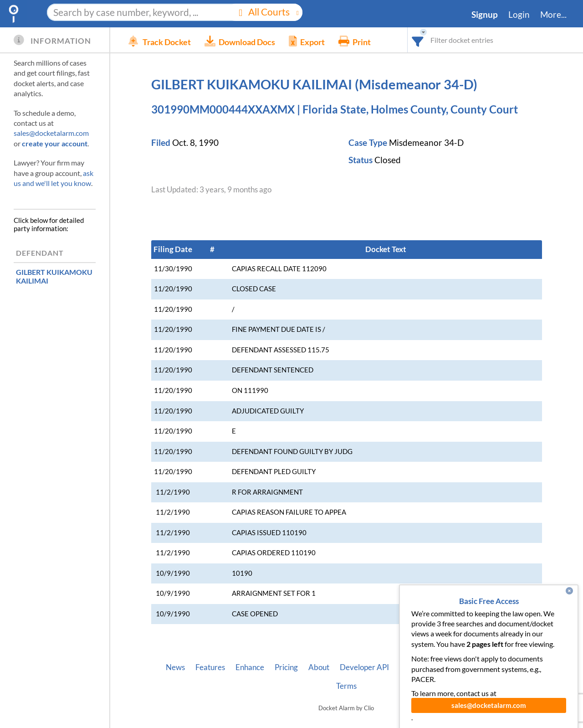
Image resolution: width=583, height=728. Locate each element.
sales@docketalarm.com (51, 133)
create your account (55, 143)
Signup (485, 15)
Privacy (514, 667)
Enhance (250, 667)
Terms (346, 686)
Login (519, 15)
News (175, 667)
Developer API (364, 667)
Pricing (286, 667)
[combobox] (418, 40)
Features (210, 667)
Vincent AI (417, 667)
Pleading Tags (468, 667)
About (319, 667)
